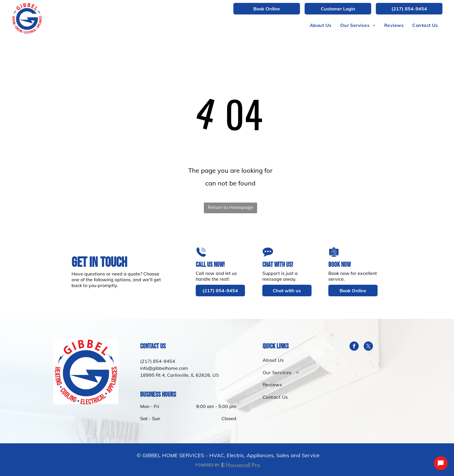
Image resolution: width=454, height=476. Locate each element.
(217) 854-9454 (158, 361)
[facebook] (354, 347)
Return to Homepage (230, 207)
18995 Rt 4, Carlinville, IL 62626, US (180, 375)
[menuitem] (321, 25)
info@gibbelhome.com (164, 368)
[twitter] (368, 347)
